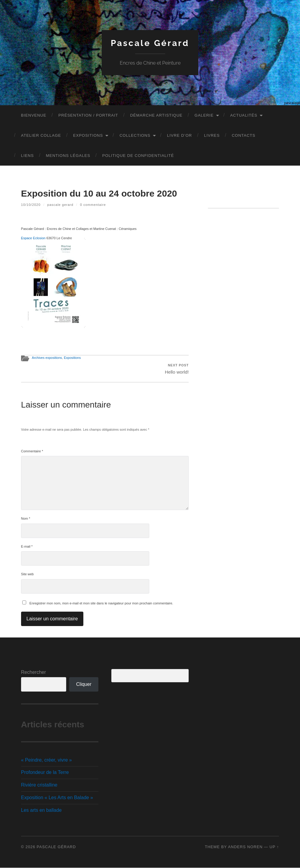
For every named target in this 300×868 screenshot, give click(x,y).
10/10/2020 (31, 205)
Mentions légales (68, 156)
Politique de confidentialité (138, 156)
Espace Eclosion (33, 238)
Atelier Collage (41, 135)
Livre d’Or (179, 135)
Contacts (244, 135)
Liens (28, 156)
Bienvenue (34, 115)
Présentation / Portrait (88, 115)
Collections (135, 135)
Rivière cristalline (39, 785)
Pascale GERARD (60, 205)
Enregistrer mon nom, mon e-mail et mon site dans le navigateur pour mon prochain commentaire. (101, 603)
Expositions (88, 135)
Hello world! (177, 369)
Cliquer (84, 685)
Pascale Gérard (150, 43)
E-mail (27, 546)
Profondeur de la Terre (45, 773)
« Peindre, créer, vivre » (46, 760)
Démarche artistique (156, 115)
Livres (212, 135)
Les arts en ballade (41, 810)
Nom (26, 519)
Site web (27, 574)
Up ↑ (274, 847)
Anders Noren (245, 847)
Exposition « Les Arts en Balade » (57, 798)
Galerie (204, 115)
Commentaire (32, 451)
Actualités (244, 115)
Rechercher (34, 672)
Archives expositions (47, 358)
